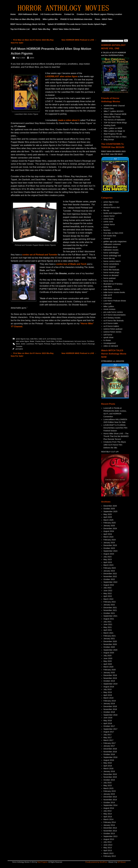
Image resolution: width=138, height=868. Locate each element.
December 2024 (110, 528)
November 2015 (110, 777)
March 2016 (108, 769)
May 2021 (108, 627)
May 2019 (108, 692)
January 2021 (109, 639)
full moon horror (80, 341)
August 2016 (109, 760)
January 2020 (109, 673)
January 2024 (109, 543)
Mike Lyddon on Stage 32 (114, 131)
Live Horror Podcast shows (115, 301)
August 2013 (109, 839)
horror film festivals (111, 270)
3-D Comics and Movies (51, 14)
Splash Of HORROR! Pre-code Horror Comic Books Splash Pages (77, 24)
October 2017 (109, 726)
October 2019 (109, 681)
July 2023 (108, 557)
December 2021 (110, 608)
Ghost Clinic (109, 109)
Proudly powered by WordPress (96, 862)
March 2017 (108, 740)
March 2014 (108, 819)
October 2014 (109, 802)
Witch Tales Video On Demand (66, 29)
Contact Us (69, 14)
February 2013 (110, 856)
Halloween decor (110, 247)
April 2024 (108, 534)
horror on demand (111, 275)
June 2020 (108, 658)
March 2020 (108, 667)
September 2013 (110, 836)
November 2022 (110, 576)
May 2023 (108, 559)
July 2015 (108, 783)
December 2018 (110, 706)
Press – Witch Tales (104, 19)
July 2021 (108, 622)
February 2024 (110, 540)
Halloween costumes (112, 244)
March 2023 (108, 565)
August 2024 (109, 531)
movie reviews (109, 309)
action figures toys (23, 339)
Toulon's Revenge (88, 344)
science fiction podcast (113, 329)
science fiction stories (112, 332)
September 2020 (110, 650)
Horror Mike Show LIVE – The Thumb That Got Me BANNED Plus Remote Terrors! (116, 436)
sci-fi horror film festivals (114, 321)
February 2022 (110, 602)
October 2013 (109, 833)
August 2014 (109, 808)
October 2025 (109, 509)
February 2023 (110, 568)
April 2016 (108, 766)
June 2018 (108, 718)
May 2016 (108, 763)
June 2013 (108, 845)
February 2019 (110, 701)
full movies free (110, 236)
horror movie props (111, 272)
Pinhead (47, 344)
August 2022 (109, 585)
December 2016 (110, 749)
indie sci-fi (42, 339)
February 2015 (110, 791)
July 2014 (108, 811)
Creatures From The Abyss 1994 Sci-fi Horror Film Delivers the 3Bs (115, 445)
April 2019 (108, 695)
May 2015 (108, 786)
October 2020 (109, 647)
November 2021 (110, 610)
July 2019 (108, 689)
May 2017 (108, 738)
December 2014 (110, 797)
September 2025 (110, 511)
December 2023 (110, 545)
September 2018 (110, 715)
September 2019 (110, 684)
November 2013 (110, 831)
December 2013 (110, 828)
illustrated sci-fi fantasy (113, 284)
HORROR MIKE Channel (114, 106)
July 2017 (108, 735)
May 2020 (108, 661)
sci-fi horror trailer (111, 323)
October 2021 (109, 613)
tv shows (107, 340)
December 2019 (110, 675)
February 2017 (110, 743)
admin (32, 58)
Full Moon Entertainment (64, 341)
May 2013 (108, 848)
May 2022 (108, 593)
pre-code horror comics (113, 312)
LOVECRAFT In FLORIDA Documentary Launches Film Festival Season (115, 428)
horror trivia (108, 281)
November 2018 (110, 709)
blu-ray (106, 210)
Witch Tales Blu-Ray (41, 29)
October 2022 (109, 579)
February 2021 (110, 636)
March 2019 (108, 698)
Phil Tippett (39, 344)
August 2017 (109, 732)
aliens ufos (108, 205)
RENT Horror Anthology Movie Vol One (28, 24)
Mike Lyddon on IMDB (113, 128)
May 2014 (108, 814)
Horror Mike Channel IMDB (115, 114)
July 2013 (108, 842)
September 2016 (110, 757)
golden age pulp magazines (115, 241)
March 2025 (108, 520)
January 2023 (109, 571)
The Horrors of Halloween (114, 120)
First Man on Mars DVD (113, 233)
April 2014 (108, 817)
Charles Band (40, 341)
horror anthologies (111, 253)
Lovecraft (107, 304)
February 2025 (110, 523)
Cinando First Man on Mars (115, 137)
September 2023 (110, 551)
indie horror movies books (114, 292)
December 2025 (110, 506)
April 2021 (108, 630)
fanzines (107, 230)
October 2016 (109, 754)
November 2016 (110, 752)
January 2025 (109, 526)
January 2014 (109, 825)
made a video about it (69, 120)
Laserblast (30, 344)
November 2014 (110, 800)
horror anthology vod (112, 256)
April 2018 (108, 723)
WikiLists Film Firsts (112, 117)
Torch (79, 344)
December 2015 (110, 774)
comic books (109, 219)
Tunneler (19, 346)
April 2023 (108, 562)
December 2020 (110, 641)
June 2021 (108, 624)
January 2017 (109, 746)
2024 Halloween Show (28, 14)
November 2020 (110, 644)
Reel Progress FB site (113, 134)
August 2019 (109, 687)
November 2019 (110, 678)
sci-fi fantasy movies (54, 339)
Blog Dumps (109, 140)
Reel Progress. (43, 862)
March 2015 (108, 788)
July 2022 (108, 588)
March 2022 (108, 599)
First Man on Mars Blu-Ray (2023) (25, 19)
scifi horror (108, 335)
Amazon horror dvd (111, 207)
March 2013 (108, 853)
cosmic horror (109, 224)
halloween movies (111, 250)
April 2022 (108, 596)
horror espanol (110, 267)
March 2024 (108, 537)
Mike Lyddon (109, 306)
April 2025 (108, 517)
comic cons (108, 222)
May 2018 (108, 721)
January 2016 (109, 771)
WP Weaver (122, 862)
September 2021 (110, 616)
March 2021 (108, 633)
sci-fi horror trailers (111, 326)
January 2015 (109, 794)
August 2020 (109, 653)
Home (13, 14)
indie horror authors (112, 289)
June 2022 (108, 591)
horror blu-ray (109, 258)
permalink (19, 349)
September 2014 (110, 805)
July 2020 (108, 656)
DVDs (106, 227)
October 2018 (109, 712)
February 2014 (110, 822)
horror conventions (111, 264)
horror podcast (110, 278)
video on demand (111, 346)
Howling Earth (110, 125)
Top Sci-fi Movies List (20, 29)
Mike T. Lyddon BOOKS (114, 111)
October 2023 (109, 548)
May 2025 (108, 514)
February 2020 (110, 670)
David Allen (50, 341)
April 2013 (108, 850)
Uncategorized (110, 343)
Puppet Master (56, 344)
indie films (34, 339)
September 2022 (110, 582)
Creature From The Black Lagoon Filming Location (99, 14)
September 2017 (110, 729)
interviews (108, 298)
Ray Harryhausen (69, 344)
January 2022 (109, 605)
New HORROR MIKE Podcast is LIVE (79, 40)
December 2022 (110, 574)
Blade (32, 341)
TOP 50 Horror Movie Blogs (115, 123)
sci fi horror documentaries (115, 315)
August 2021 (109, 619)
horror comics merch (112, 261)
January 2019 (109, 704)
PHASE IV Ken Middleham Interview (76, 19)
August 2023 (109, 554)
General (107, 239)
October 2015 (109, 780)
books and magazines (113, 213)
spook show (108, 337)
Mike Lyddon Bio (50, 19)
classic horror (109, 216)
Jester (23, 344)
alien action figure (22, 341)
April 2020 (108, 664)
